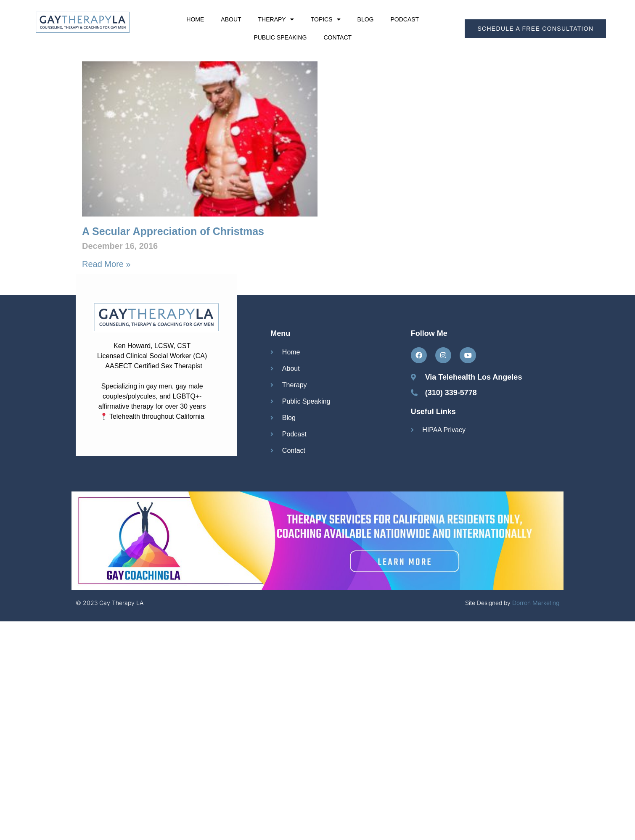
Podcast (405, 19)
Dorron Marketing (536, 603)
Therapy (276, 19)
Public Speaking (280, 37)
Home (195, 19)
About (231, 19)
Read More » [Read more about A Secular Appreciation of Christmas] (106, 264)
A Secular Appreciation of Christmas (173, 231)
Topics (326, 19)
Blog (366, 19)
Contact (337, 37)
